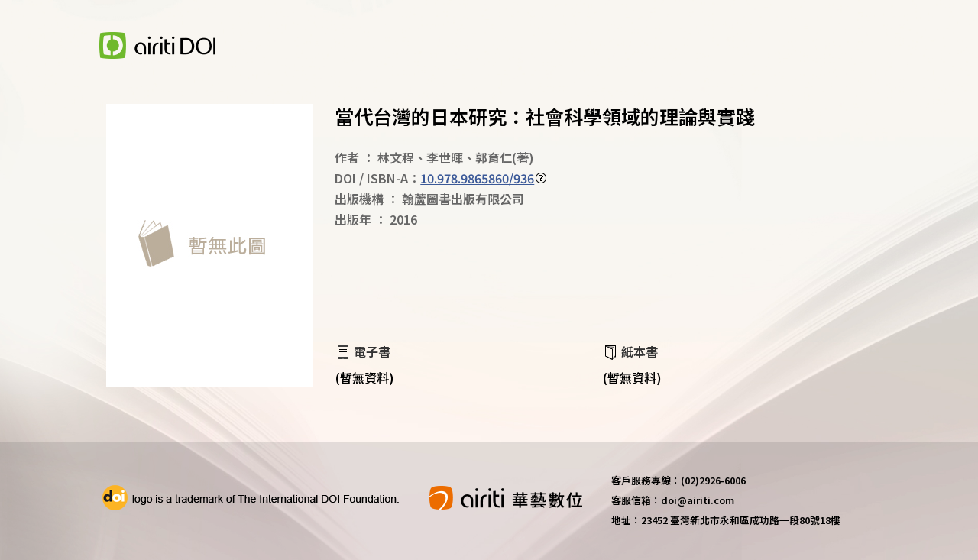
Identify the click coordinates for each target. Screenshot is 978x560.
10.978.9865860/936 (477, 178)
